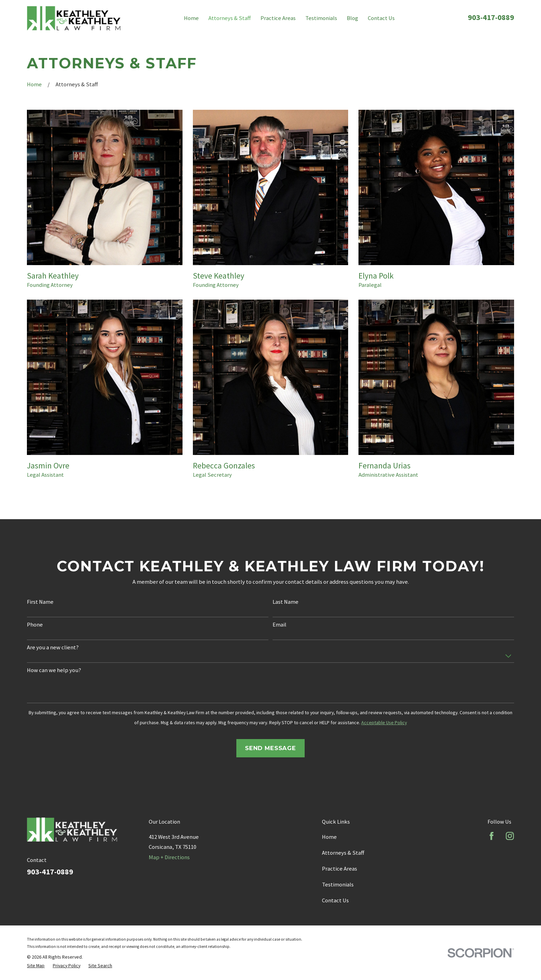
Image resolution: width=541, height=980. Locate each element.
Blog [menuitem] (352, 18)
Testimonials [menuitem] (321, 18)
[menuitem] (36, 966)
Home (329, 837)
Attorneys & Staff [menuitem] (230, 18)
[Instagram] (510, 836)
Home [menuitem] (191, 18)
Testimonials (338, 885)
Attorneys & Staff (343, 853)
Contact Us (335, 900)
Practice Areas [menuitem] (278, 18)
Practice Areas (340, 869)
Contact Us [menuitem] (381, 18)
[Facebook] (491, 836)
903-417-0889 (491, 17)
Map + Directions (169, 857)
